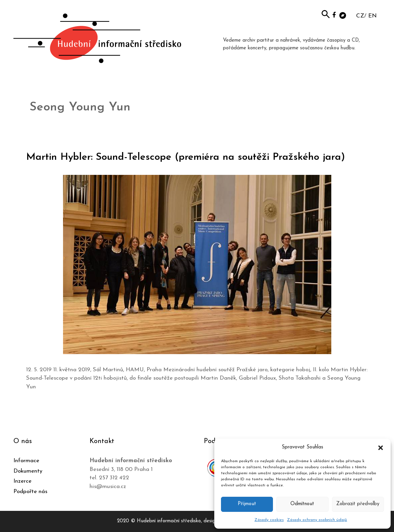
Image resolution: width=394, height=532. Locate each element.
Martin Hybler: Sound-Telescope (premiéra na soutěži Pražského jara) (186, 157)
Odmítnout (302, 504)
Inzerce (22, 481)
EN (372, 16)
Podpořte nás (30, 492)
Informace (26, 461)
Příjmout (247, 504)
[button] (381, 447)
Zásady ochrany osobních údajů (317, 520)
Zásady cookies (269, 520)
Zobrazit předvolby (358, 504)
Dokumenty (28, 471)
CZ (360, 16)
